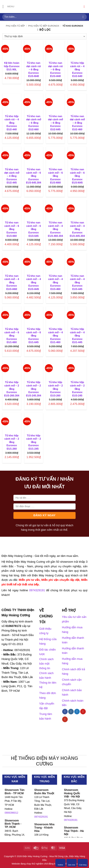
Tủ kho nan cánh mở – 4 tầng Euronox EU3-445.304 (77, 229)
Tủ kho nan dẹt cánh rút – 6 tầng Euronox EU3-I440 (55, 70)
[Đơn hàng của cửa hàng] (44, 36)
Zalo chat (71, 863)
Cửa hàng (83, 863)
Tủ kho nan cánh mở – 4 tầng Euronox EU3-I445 (34, 282)
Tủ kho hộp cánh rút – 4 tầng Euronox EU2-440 (12, 123)
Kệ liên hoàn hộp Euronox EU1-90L (12, 66)
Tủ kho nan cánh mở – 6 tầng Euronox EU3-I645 (77, 176)
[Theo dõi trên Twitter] (77, 712)
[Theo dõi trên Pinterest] (83, 712)
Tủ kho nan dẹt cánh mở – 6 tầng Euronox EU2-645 (55, 123)
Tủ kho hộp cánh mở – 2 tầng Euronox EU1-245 (34, 442)
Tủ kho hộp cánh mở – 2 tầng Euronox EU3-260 (55, 389)
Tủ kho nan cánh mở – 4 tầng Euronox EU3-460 (55, 282)
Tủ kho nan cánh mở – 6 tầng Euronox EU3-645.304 (34, 176)
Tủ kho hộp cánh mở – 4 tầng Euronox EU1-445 (77, 336)
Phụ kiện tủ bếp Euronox (44, 26)
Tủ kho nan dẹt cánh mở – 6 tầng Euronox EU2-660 (33, 123)
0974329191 (41, 817)
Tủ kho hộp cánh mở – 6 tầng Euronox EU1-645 (34, 336)
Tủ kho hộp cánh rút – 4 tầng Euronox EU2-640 (77, 70)
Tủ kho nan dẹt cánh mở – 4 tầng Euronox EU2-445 (12, 176)
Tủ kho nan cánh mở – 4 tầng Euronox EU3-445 (77, 282)
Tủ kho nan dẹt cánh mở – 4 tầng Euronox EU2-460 (77, 123)
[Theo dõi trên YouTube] (65, 719)
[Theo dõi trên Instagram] (71, 712)
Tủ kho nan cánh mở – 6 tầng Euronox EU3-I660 (55, 176)
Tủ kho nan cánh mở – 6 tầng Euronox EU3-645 (34, 229)
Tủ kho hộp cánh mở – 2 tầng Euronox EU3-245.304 (34, 389)
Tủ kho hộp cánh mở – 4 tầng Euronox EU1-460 (55, 336)
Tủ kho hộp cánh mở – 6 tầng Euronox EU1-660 (12, 336)
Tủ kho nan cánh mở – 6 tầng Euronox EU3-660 (12, 229)
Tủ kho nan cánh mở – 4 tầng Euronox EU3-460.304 (56, 229)
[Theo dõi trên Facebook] (65, 712)
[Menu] (8, 7)
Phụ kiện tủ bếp (15, 26)
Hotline (60, 863)
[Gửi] (83, 17)
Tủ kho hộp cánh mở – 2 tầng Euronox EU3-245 (77, 389)
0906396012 (11, 813)
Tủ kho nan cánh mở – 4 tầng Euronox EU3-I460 (12, 282)
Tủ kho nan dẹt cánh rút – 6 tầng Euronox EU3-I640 (33, 70)
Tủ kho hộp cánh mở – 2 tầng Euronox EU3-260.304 (12, 389)
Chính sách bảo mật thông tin (47, 664)
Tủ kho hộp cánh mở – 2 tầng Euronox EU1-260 (12, 442)
